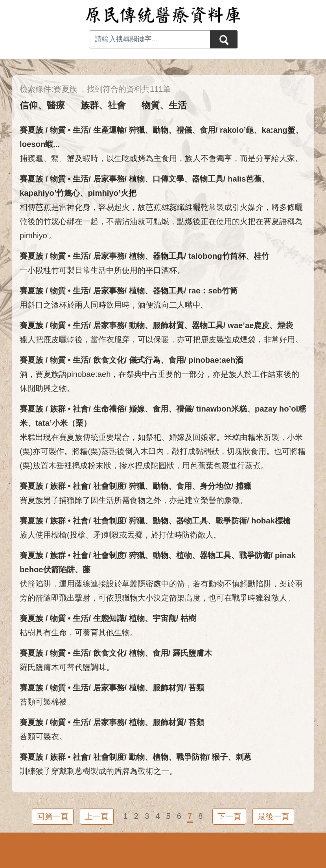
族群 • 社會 (69, 409)
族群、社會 (103, 105)
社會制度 (109, 486)
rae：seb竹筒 (213, 291)
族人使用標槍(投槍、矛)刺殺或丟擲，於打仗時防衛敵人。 (121, 535)
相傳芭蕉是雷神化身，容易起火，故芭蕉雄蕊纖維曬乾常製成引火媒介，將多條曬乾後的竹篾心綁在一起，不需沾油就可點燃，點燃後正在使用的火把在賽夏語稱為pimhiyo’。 (161, 221)
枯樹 (188, 618)
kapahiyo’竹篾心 (50, 193)
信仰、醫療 (42, 105)
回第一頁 (53, 816)
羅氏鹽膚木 (192, 653)
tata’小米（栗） (63, 423)
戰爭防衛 (231, 521)
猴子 (220, 757)
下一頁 (229, 816)
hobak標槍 (271, 521)
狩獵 (137, 130)
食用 (208, 130)
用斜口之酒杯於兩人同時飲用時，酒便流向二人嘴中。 (114, 305)
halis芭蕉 (245, 179)
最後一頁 (273, 816)
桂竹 (262, 256)
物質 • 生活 (69, 130)
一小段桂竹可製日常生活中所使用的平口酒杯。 (102, 270)
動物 (160, 130)
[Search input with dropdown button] (149, 39)
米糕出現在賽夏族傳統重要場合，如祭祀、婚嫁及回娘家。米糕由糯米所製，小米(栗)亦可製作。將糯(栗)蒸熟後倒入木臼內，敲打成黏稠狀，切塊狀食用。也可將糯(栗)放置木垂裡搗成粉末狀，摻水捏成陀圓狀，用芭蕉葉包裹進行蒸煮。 (163, 451)
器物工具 (208, 179)
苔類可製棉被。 (47, 702)
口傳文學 (168, 179)
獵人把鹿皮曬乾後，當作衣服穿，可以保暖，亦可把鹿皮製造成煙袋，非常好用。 (161, 339)
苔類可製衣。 (43, 736)
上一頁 (97, 816)
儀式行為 (145, 360)
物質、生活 (164, 105)
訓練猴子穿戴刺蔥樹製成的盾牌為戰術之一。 (98, 771)
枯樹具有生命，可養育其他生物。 (79, 632)
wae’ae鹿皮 (249, 325)
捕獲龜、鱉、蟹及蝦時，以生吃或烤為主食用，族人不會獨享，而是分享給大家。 (161, 158)
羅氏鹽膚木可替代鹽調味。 (67, 667)
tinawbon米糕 (222, 409)
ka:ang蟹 (278, 130)
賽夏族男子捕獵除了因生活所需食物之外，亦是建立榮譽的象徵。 (134, 500)
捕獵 (243, 486)
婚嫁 (137, 409)
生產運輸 (109, 130)
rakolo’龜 (237, 130)
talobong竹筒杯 (217, 256)
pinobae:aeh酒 (216, 360)
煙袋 (285, 325)
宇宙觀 (164, 618)
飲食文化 (109, 360)
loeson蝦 (36, 144)
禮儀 (184, 130)
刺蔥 (243, 757)
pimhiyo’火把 (112, 193)
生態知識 (109, 618)
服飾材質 (168, 325)
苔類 (196, 688)
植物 (137, 179)
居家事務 (109, 179)
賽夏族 (31, 130)
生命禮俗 (109, 409)
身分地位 (215, 486)
